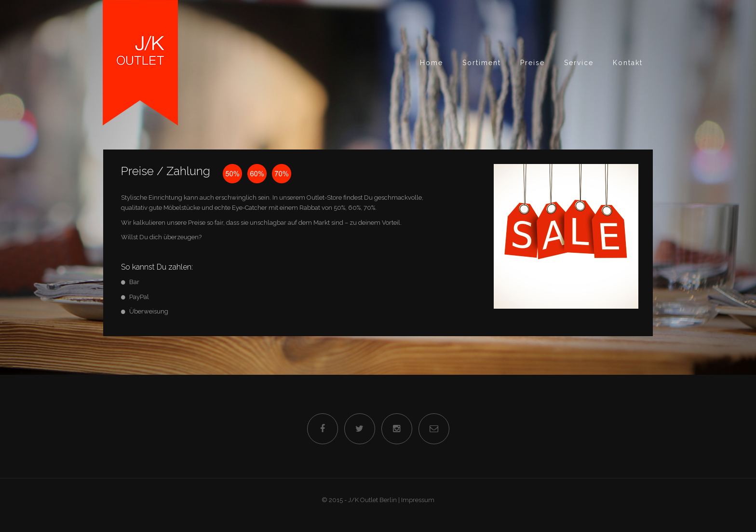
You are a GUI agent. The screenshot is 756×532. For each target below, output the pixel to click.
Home (432, 63)
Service (579, 63)
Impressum (418, 500)
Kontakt (628, 63)
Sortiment (482, 63)
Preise (533, 63)
